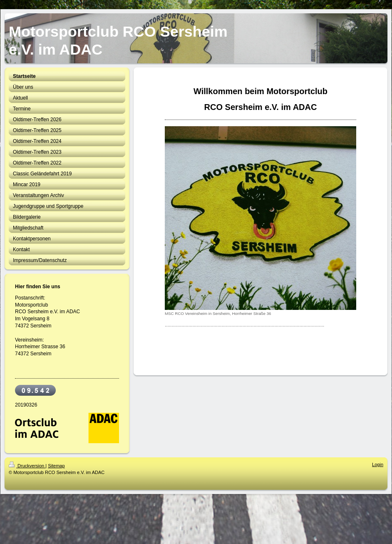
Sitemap (56, 466)
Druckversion (27, 466)
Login (378, 464)
